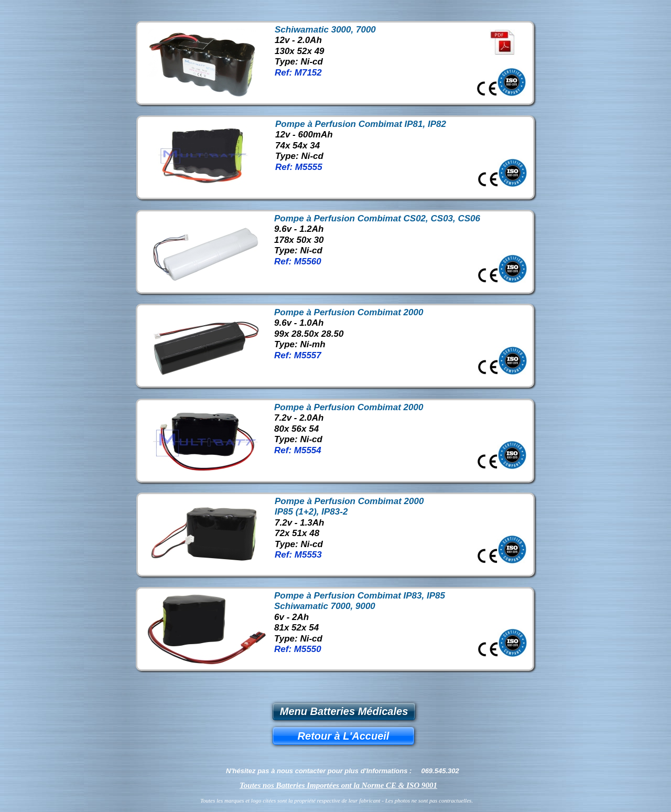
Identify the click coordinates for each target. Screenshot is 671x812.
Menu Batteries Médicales (344, 711)
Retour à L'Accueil (344, 736)
